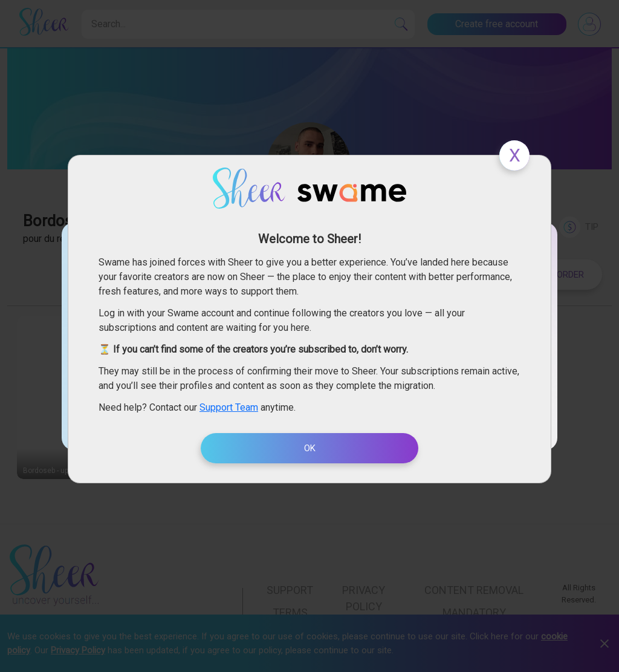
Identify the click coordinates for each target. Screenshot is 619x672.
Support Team (229, 407)
